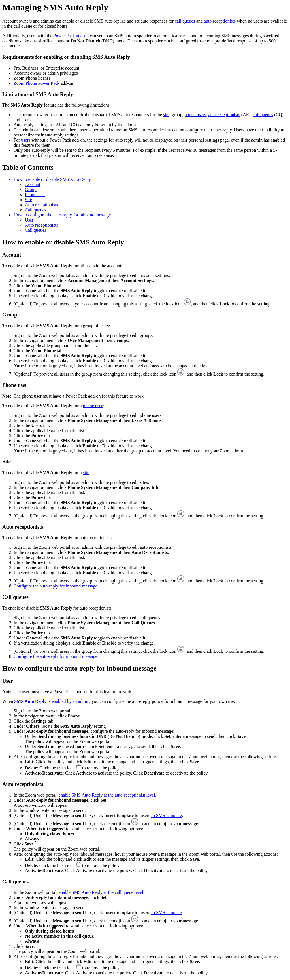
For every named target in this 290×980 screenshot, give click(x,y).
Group (31, 189)
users (26, 140)
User (29, 220)
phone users (195, 115)
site (166, 115)
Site (28, 200)
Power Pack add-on (71, 36)
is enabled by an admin (52, 701)
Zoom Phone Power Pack (37, 83)
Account (33, 184)
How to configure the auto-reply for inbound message (62, 215)
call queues (185, 21)
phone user (93, 406)
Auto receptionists (41, 205)
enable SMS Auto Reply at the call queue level (101, 892)
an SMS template (166, 815)
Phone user (35, 195)
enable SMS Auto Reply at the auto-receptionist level (107, 795)
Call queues (36, 210)
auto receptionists (220, 21)
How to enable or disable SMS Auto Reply (52, 179)
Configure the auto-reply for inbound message (55, 586)
